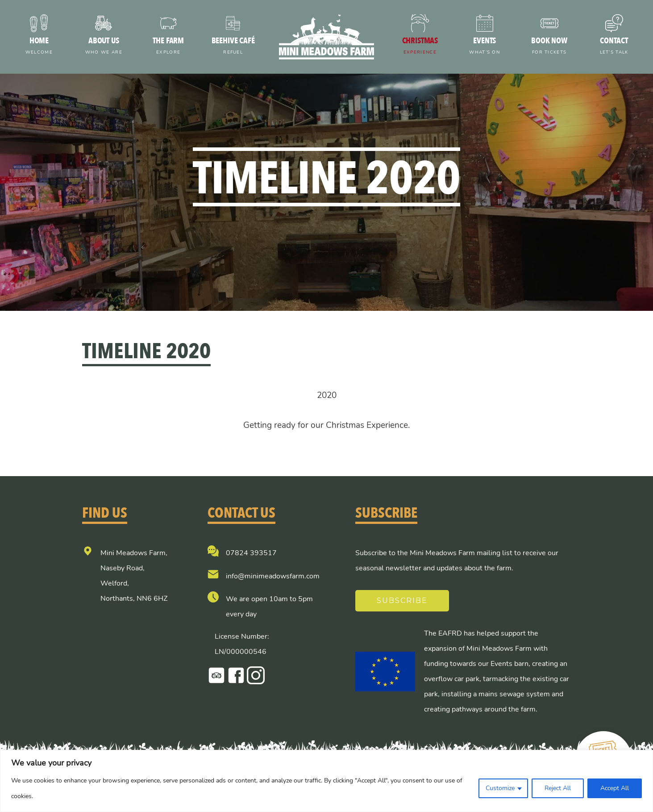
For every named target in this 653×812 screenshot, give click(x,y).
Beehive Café (233, 47)
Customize (500, 788)
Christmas (420, 47)
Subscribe (402, 601)
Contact (614, 47)
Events (485, 47)
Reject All (558, 788)
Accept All (615, 788)
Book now (549, 47)
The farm (168, 47)
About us (104, 47)
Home (39, 47)
